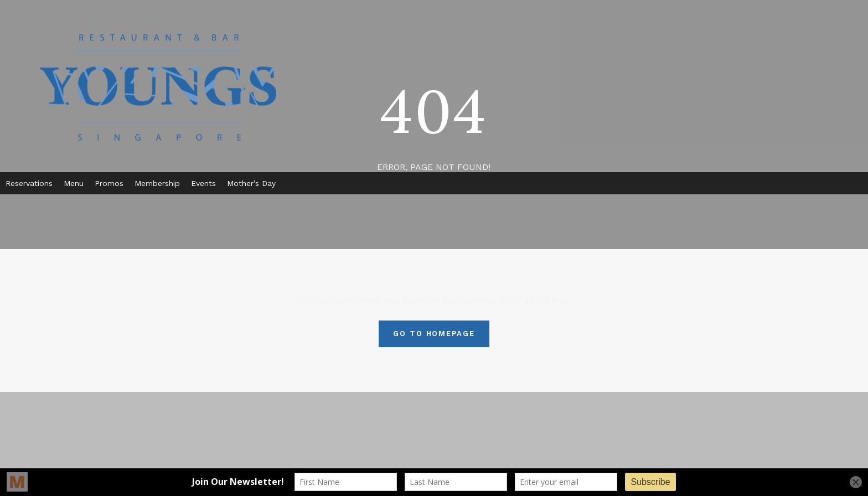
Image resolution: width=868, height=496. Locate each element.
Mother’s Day (251, 183)
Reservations (29, 183)
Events (203, 183)
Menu (74, 183)
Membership (157, 183)
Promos (109, 183)
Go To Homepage (434, 334)
